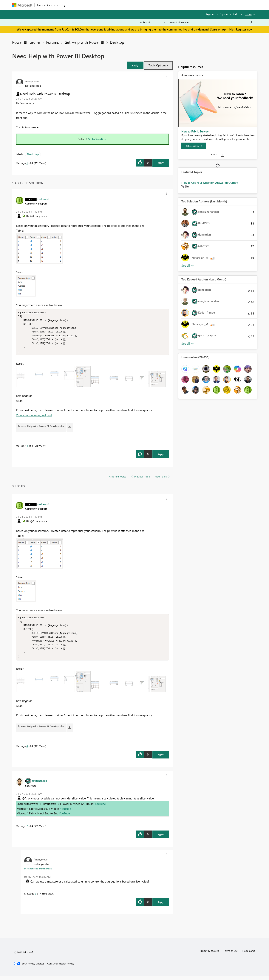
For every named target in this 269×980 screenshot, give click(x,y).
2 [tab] (214, 155)
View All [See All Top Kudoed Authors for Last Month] (188, 344)
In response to (38, 873)
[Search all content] (212, 22)
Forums (74, 5)
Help (236, 14)
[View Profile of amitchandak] (39, 785)
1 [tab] (212, 155)
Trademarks (249, 955)
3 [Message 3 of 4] (36, 898)
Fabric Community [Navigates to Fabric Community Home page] (51, 5)
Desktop (117, 42)
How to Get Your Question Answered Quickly (210, 183)
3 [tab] (216, 155)
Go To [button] (248, 14)
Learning (153, 5)
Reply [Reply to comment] (161, 456)
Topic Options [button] (157, 65)
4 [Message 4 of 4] (27, 448)
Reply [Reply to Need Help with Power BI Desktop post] (161, 163)
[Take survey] (194, 146)
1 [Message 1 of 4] (27, 163)
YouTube (100, 808)
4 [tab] (219, 155)
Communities (122, 5)
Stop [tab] (222, 155)
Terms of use (231, 955)
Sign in (224, 14)
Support (169, 5)
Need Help (33, 154)
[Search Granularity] (151, 22)
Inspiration (90, 5)
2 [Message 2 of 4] (27, 830)
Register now (244, 29)
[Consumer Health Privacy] (61, 968)
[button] (135, 65)
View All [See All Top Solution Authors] (188, 266)
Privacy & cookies (209, 955)
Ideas (106, 5)
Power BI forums (26, 42)
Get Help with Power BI (84, 42)
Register (210, 14)
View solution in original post (34, 417)
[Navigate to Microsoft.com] (22, 5)
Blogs (139, 5)
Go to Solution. (97, 139)
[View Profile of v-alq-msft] (43, 199)
